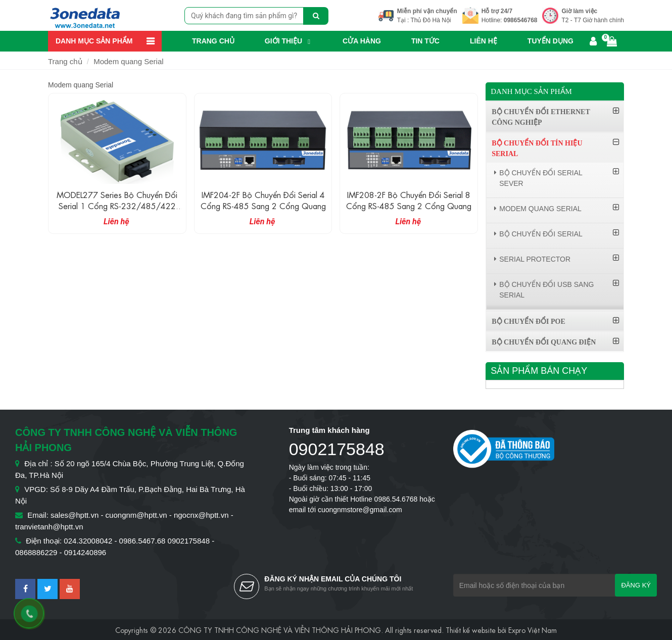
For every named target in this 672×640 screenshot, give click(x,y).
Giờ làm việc (579, 11)
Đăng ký (636, 585)
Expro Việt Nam (533, 629)
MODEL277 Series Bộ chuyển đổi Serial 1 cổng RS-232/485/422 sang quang (117, 205)
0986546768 (521, 20)
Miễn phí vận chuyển (427, 11)
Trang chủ (213, 41)
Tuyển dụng (550, 41)
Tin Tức (425, 41)
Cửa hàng (362, 41)
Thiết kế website (471, 629)
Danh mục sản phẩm (94, 41)
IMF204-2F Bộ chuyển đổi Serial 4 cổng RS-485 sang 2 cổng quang (263, 200)
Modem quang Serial (128, 61)
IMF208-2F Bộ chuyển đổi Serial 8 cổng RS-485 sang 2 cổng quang (409, 200)
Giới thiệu (283, 41)
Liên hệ (484, 41)
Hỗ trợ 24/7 (497, 11)
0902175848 (337, 449)
